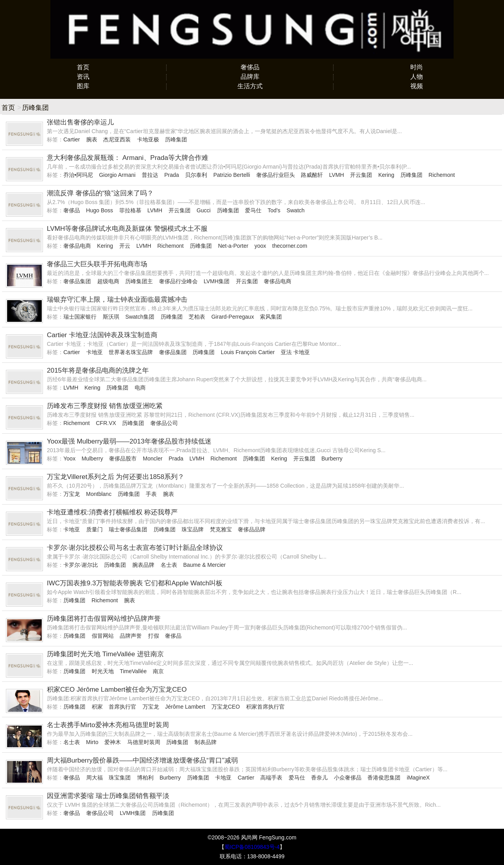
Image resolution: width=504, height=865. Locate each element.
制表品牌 (206, 742)
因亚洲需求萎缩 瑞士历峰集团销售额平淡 (108, 796)
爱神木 (113, 742)
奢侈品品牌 (252, 529)
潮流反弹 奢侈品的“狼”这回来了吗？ (100, 193)
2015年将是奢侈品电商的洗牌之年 (98, 370)
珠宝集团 (120, 778)
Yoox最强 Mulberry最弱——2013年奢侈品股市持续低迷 (129, 441)
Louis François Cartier (248, 352)
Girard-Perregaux (233, 317)
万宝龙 (72, 494)
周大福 (94, 778)
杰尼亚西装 (117, 139)
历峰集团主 (139, 281)
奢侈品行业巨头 (276, 175)
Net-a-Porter (233, 246)
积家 (97, 707)
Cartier (72, 139)
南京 (158, 671)
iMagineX (418, 778)
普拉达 (150, 175)
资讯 (83, 77)
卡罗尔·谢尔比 (81, 565)
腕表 (92, 139)
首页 (83, 67)
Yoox (69, 458)
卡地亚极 (148, 139)
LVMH (337, 175)
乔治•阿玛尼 (78, 175)
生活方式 (250, 86)
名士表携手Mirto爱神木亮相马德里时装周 (108, 725)
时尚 (417, 67)
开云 (125, 246)
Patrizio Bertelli (232, 175)
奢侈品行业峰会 (178, 281)
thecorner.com (290, 246)
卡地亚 (94, 352)
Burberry (332, 458)
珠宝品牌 (193, 529)
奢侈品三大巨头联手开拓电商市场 (97, 264)
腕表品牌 (143, 565)
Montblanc (99, 494)
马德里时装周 (144, 742)
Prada (171, 175)
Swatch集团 (140, 317)
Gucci (204, 210)
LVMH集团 (217, 281)
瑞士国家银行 (80, 317)
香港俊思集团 (384, 778)
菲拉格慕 (130, 210)
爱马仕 (253, 210)
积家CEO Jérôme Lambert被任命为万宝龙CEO (117, 690)
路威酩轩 (312, 175)
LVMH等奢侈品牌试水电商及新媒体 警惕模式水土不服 (127, 229)
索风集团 (271, 317)
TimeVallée (133, 671)
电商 (140, 388)
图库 (83, 86)
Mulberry (92, 458)
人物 (417, 77)
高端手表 (271, 778)
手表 (151, 494)
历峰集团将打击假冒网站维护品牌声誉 (104, 619)
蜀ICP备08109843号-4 (252, 847)
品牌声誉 (131, 636)
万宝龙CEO (226, 707)
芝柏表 (197, 317)
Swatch (296, 210)
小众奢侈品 (348, 778)
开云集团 (361, 175)
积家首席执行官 (265, 707)
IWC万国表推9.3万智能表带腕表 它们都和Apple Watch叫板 (135, 583)
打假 (154, 636)
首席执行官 (122, 707)
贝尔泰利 (196, 175)
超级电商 (108, 281)
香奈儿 (319, 778)
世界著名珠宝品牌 (131, 352)
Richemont (442, 175)
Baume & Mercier (204, 565)
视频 (417, 86)
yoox (260, 246)
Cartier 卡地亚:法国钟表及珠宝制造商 (102, 335)
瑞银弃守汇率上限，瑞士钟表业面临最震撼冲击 (117, 300)
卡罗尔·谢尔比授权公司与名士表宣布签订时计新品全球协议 (135, 548)
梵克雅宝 (221, 529)
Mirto (92, 742)
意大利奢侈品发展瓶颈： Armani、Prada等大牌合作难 (128, 158)
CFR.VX (106, 423)
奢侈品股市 (123, 458)
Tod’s (274, 210)
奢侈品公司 (164, 423)
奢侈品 (250, 67)
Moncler (153, 458)
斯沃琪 (111, 317)
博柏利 (145, 778)
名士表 (169, 565)
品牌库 (250, 77)
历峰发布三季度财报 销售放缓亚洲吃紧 (105, 406)
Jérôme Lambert (185, 707)
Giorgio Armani (117, 175)
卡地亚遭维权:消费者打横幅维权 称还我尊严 (112, 512)
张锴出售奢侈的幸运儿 (80, 122)
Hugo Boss (100, 210)
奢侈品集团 (77, 281)
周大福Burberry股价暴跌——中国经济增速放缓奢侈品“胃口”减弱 (142, 760)
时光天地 (103, 671)
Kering (386, 175)
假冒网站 (103, 636)
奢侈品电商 (77, 246)
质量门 (94, 529)
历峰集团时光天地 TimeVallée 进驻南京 (105, 654)
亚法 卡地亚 (295, 352)
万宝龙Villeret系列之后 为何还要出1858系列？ (116, 477)
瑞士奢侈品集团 (128, 529)
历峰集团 (176, 139)
